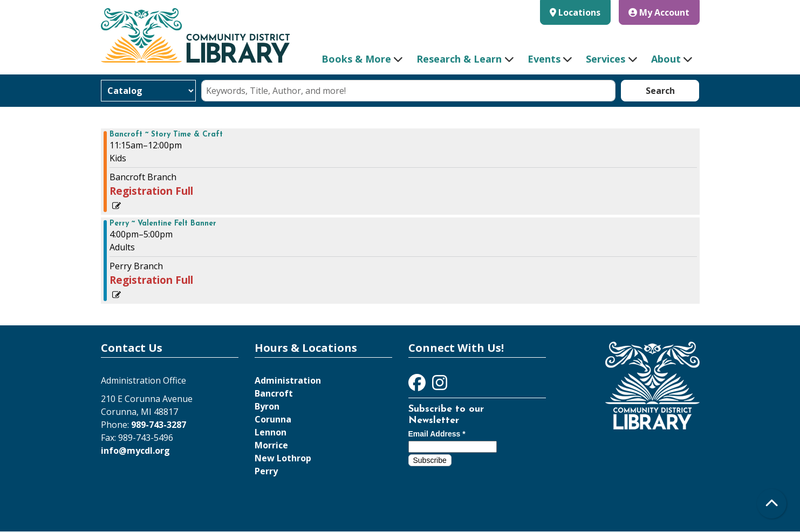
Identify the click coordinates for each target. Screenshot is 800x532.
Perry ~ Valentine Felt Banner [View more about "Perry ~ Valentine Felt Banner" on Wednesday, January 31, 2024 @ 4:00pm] (163, 224)
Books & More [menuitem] (356, 59)
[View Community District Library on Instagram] (440, 386)
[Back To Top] (772, 504)
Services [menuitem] (606, 59)
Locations (579, 12)
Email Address (437, 434)
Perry (266, 471)
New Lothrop (283, 458)
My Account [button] (659, 12)
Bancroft (274, 393)
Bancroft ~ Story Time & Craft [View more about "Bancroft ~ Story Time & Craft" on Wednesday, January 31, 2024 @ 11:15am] (166, 135)
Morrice (271, 445)
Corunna (273, 419)
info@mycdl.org (135, 451)
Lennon (271, 432)
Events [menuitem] (544, 59)
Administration (288, 380)
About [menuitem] (666, 59)
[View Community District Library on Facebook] (418, 386)
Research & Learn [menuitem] (459, 59)
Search (660, 91)
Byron (267, 406)
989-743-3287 (159, 425)
